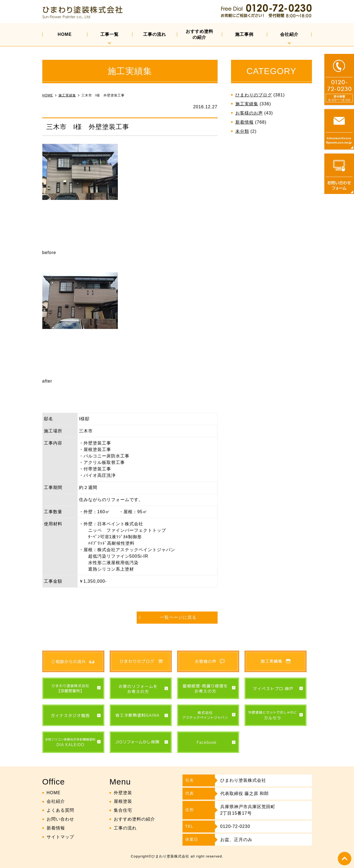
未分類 (242, 131)
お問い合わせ (60, 819)
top (345, 859)
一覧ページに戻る (178, 617)
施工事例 (244, 34)
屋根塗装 (123, 801)
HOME (65, 34)
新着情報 (245, 122)
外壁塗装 (123, 793)
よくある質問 (60, 810)
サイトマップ (60, 837)
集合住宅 (123, 810)
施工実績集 (247, 104)
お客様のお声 (249, 113)
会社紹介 (289, 34)
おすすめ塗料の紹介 (200, 34)
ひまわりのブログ (254, 95)
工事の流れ (155, 34)
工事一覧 (109, 34)
